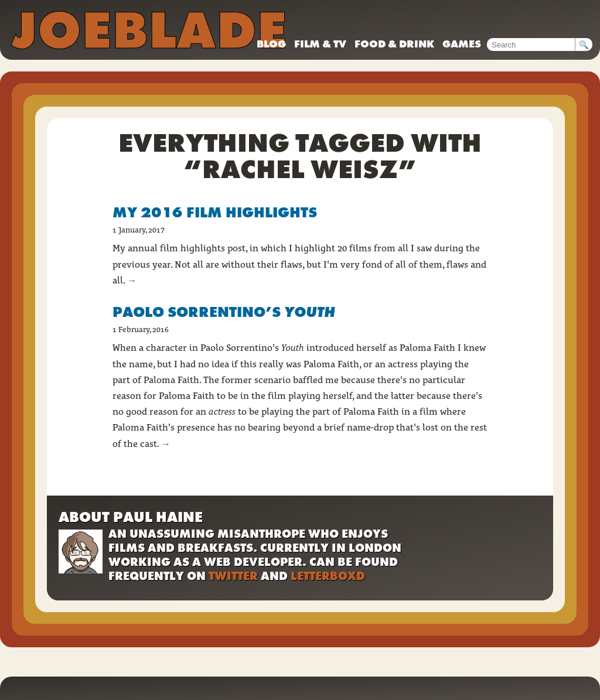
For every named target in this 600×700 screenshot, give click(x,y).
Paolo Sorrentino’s (224, 312)
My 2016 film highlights (215, 212)
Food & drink (394, 44)
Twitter (233, 576)
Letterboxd (328, 576)
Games (462, 44)
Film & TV (320, 44)
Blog (271, 44)
